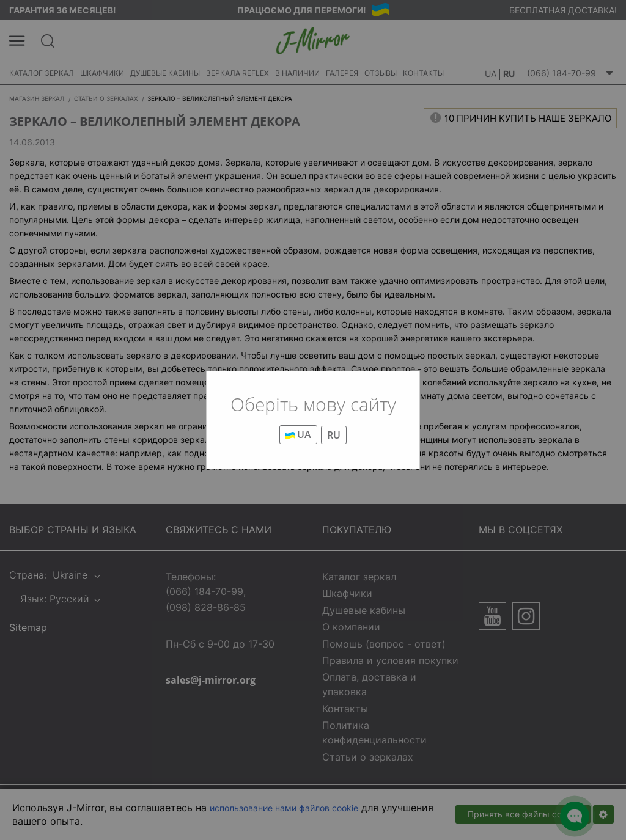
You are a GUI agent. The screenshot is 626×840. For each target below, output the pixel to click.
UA (298, 434)
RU (334, 435)
